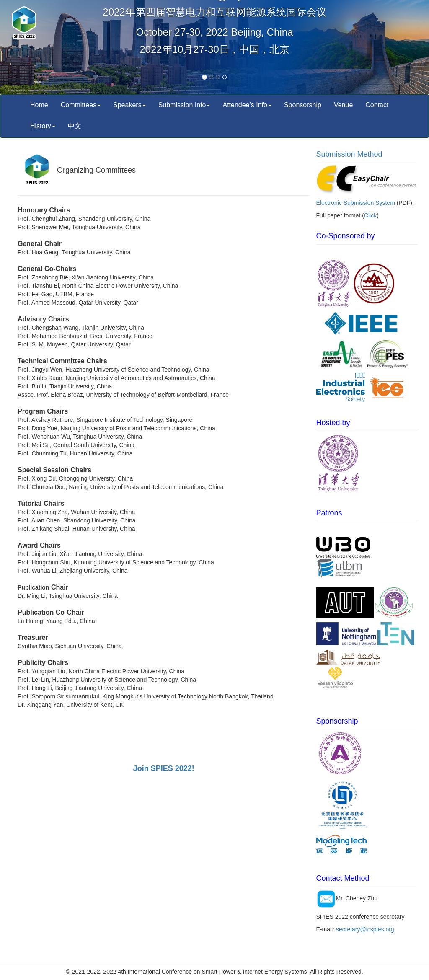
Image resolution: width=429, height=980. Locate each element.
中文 (75, 126)
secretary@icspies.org (365, 929)
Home (39, 105)
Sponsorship (303, 105)
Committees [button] (81, 105)
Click (370, 215)
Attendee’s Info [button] (247, 105)
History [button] (43, 126)
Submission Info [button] (184, 105)
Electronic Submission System (356, 203)
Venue (343, 105)
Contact (377, 105)
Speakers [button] (129, 105)
